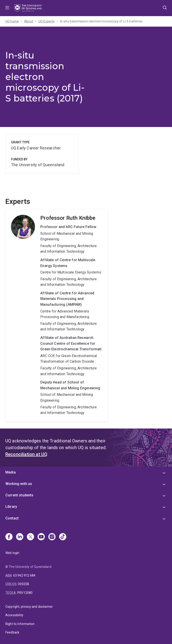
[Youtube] (41, 537)
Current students (19, 495)
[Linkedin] (20, 537)
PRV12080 (25, 593)
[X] (30, 537)
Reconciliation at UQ (26, 454)
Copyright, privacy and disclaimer (29, 607)
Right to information (20, 624)
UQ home (12, 21)
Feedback (12, 632)
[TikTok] (63, 537)
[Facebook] (9, 537)
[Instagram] (52, 537)
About (29, 21)
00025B (24, 584)
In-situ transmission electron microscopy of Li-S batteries (101, 21)
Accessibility (14, 615)
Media (11, 472)
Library (11, 507)
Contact (12, 518)
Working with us (19, 484)
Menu (7, 8)
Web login (12, 553)
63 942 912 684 (24, 575)
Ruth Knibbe (57, 315)
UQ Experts (47, 21)
